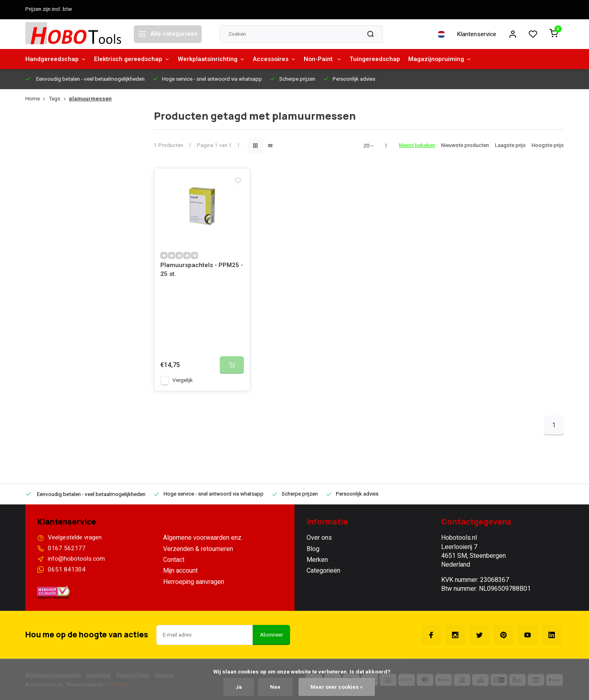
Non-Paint (335, 59)
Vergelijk (183, 385)
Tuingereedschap (389, 59)
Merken (317, 565)
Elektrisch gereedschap (136, 59)
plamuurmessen (90, 99)
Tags (59, 99)
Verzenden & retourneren (198, 553)
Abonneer (271, 641)
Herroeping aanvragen (194, 586)
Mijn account (180, 576)
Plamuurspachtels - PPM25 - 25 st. (201, 275)
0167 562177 (67, 553)
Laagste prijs (510, 146)
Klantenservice (474, 34)
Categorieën (323, 576)
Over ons (319, 543)
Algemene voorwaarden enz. (203, 543)
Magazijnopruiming (456, 59)
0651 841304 (67, 576)
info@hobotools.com (77, 565)
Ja (238, 687)
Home (37, 99)
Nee (275, 687)
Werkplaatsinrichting (218, 59)
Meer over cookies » (337, 687)
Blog (313, 553)
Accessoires (284, 59)
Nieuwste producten (465, 146)
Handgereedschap (57, 59)
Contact (174, 565)
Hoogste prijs (548, 146)
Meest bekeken (417, 146)
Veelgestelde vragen (77, 543)
